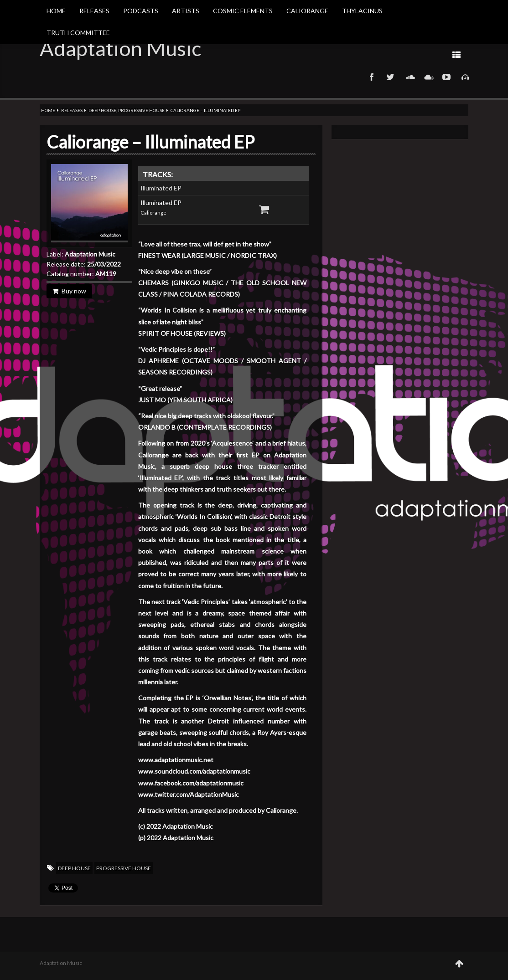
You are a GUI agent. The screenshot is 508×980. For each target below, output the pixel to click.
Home (56, 11)
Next (345, 54)
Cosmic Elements (243, 11)
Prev (374, 54)
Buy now (69, 291)
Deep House (102, 110)
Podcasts (141, 11)
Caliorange (307, 11)
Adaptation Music (120, 48)
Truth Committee (78, 33)
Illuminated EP (161, 188)
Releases (94, 11)
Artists (186, 11)
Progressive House (141, 110)
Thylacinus (362, 11)
